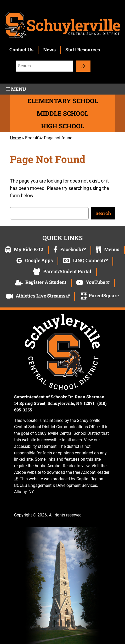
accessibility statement (35, 446)
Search (103, 213)
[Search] (83, 66)
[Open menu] (15, 89)
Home (15, 138)
